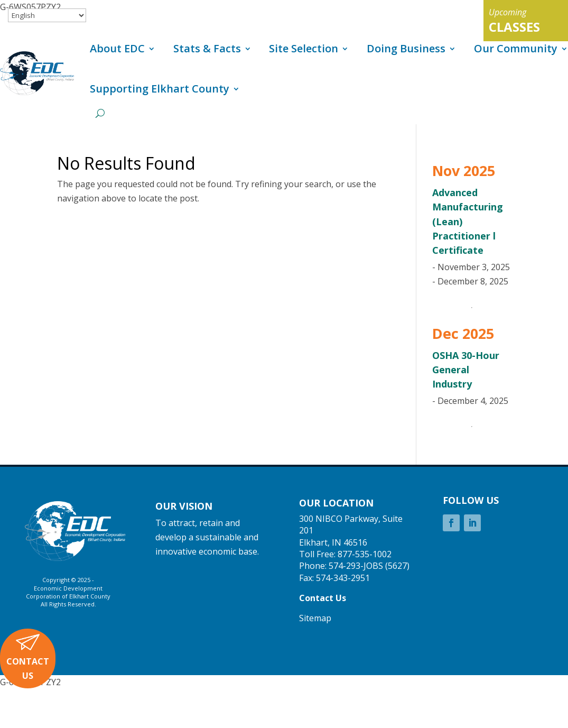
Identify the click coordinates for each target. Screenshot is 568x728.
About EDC (117, 48)
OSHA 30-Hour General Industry (466, 370)
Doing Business (406, 48)
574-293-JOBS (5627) (369, 566)
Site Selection (304, 48)
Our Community (516, 48)
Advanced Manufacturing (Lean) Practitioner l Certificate (468, 221)
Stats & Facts (207, 48)
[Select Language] (47, 15)
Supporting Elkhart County (160, 89)
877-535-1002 (365, 554)
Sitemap (315, 618)
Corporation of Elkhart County (68, 596)
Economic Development (68, 588)
